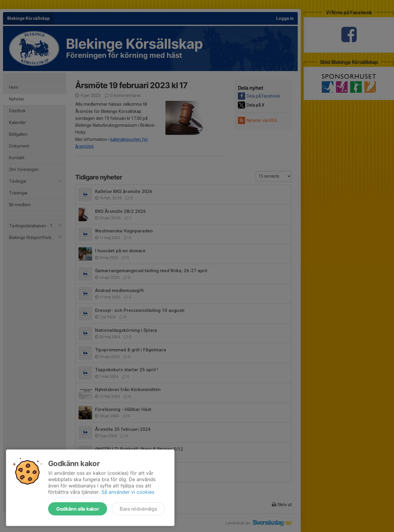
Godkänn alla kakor (78, 509)
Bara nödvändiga (138, 509)
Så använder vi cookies (128, 492)
